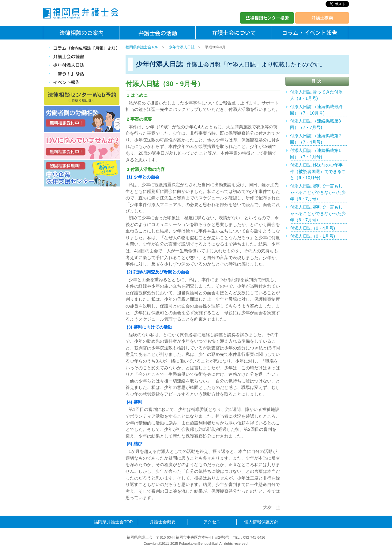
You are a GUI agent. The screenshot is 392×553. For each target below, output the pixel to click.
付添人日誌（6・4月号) (313, 228)
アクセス (212, 522)
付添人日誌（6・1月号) (313, 236)
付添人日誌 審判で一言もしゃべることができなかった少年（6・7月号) (318, 192)
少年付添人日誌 (182, 47)
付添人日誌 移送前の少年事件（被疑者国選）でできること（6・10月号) (318, 171)
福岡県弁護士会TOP (142, 47)
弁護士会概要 (163, 522)
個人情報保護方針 (261, 522)
